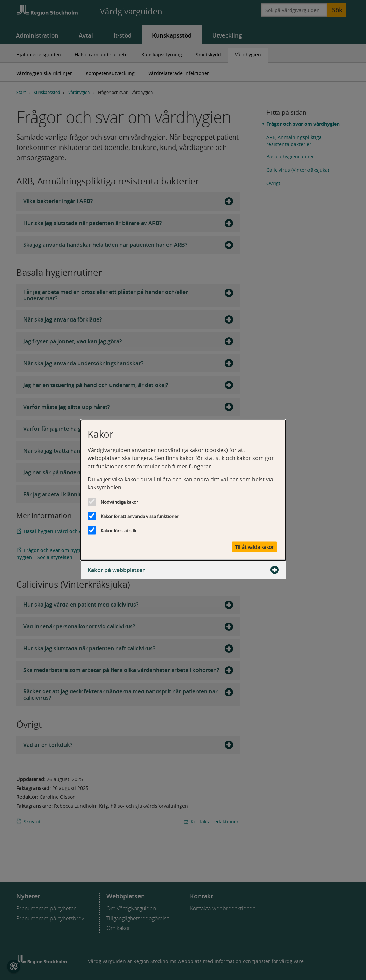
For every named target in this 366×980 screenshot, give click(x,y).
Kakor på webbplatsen (183, 570)
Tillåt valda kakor (254, 547)
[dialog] (183, 490)
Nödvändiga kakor (119, 502)
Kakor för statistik (119, 530)
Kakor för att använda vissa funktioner (140, 516)
